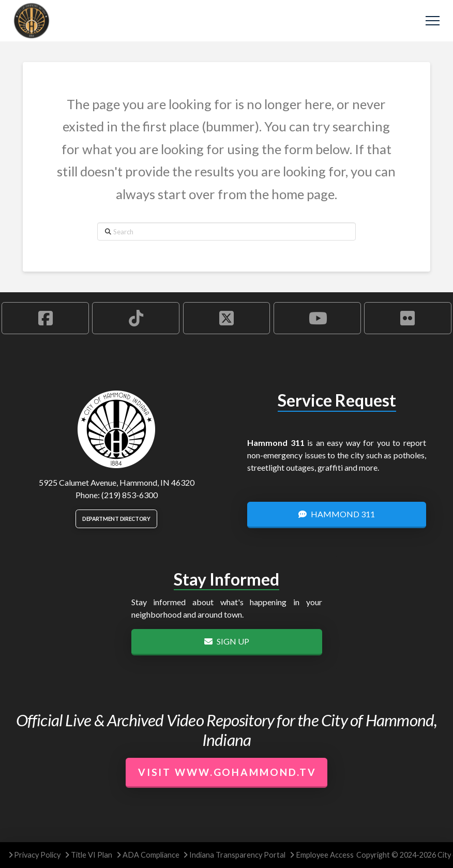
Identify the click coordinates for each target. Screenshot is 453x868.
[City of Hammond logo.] (116, 429)
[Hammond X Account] (227, 318)
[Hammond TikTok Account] (136, 318)
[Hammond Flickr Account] (408, 318)
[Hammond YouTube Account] (317, 318)
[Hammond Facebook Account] (45, 318)
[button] (433, 21)
